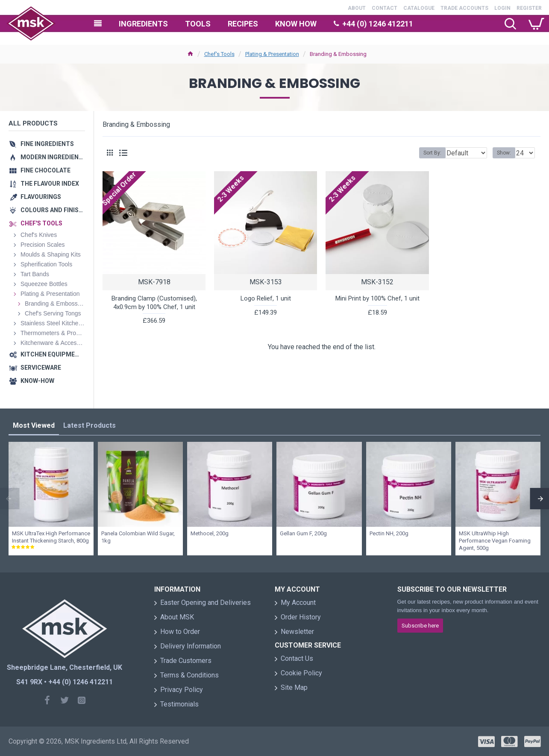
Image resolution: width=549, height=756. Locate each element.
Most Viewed (34, 425)
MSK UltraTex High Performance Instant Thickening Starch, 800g (51, 537)
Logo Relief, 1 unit (266, 298)
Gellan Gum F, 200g (303, 533)
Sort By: (426, 153)
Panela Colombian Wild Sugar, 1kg (138, 537)
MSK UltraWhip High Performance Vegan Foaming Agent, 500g (495, 541)
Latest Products (90, 425)
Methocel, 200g (210, 533)
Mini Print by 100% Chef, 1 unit (377, 298)
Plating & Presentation (272, 54)
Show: (506, 153)
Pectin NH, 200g (389, 533)
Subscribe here (420, 626)
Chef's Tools (219, 54)
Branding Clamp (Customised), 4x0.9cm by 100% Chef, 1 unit (154, 303)
